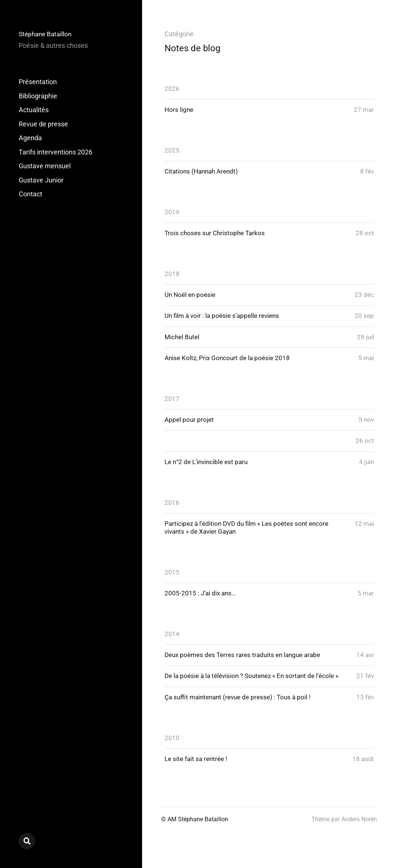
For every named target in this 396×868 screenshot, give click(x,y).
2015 (172, 577)
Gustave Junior (41, 180)
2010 (172, 753)
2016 (172, 507)
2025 (172, 151)
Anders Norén (359, 835)
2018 (172, 275)
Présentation (38, 82)
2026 (172, 88)
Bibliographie (38, 96)
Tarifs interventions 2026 (56, 152)
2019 (172, 213)
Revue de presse (43, 124)
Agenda (30, 138)
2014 (172, 639)
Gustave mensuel (45, 166)
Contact (30, 194)
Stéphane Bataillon (47, 34)
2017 (172, 401)
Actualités (34, 110)
